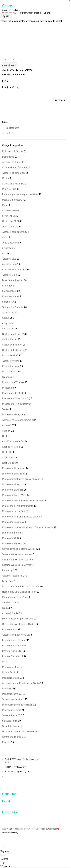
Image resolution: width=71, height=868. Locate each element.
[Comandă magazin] (4, 17)
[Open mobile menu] (1, 2)
